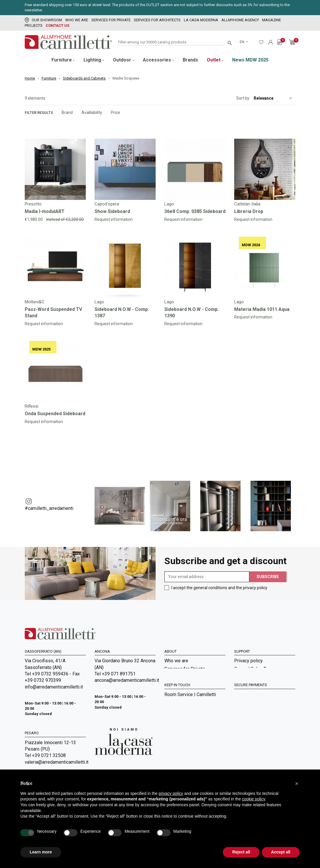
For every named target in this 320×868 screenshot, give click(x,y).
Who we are (77, 20)
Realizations (177, 761)
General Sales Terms (255, 669)
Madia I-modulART (45, 211)
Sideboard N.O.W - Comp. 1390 (192, 312)
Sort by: (243, 98)
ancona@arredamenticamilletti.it (125, 680)
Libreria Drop (249, 211)
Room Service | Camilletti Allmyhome (190, 741)
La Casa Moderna (201, 20)
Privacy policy (248, 661)
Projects (34, 25)
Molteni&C (35, 302)
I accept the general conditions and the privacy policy (219, 588)
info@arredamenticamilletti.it (54, 687)
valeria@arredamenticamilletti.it (55, 762)
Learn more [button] (41, 852)
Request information (114, 219)
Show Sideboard (112, 211)
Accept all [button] (281, 852)
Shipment (244, 685)
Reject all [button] (241, 852)
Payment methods (253, 677)
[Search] (171, 42)
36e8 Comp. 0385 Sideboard (195, 211)
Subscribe (268, 577)
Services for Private (111, 20)
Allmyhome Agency (240, 20)
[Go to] (55, 169)
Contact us (57, 25)
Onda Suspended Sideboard (55, 414)
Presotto (33, 204)
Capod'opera (107, 204)
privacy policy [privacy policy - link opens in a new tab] (171, 793)
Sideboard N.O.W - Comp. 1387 (122, 312)
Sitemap (173, 701)
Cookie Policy (248, 693)
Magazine (272, 20)
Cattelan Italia (247, 204)
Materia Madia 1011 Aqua (262, 309)
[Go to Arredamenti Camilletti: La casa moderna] (124, 741)
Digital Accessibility (255, 701)
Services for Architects (157, 20)
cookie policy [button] (254, 799)
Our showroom (43, 20)
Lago (169, 204)
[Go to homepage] (68, 42)
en (242, 42)
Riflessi (32, 406)
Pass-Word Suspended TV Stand (53, 312)
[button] (297, 784)
